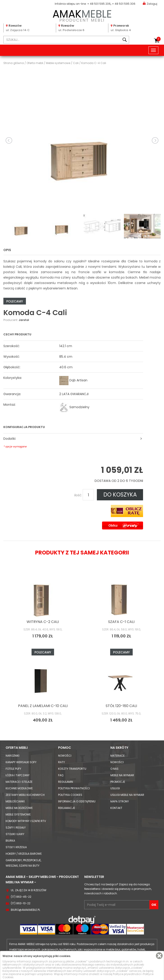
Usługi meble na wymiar (127, 795)
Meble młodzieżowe (19, 808)
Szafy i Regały (16, 828)
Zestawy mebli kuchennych (25, 795)
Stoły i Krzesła (16, 847)
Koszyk (159, 39)
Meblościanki (15, 801)
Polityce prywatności (127, 974)
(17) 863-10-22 (21, 903)
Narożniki (13, 756)
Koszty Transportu (72, 769)
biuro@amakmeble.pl (25, 910)
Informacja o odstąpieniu (77, 801)
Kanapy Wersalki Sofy (21, 762)
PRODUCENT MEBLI (82, 15)
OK (154, 905)
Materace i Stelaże (19, 782)
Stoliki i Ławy (15, 834)
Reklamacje (67, 808)
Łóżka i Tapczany (18, 775)
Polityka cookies (70, 795)
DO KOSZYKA (120, 495)
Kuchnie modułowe (19, 788)
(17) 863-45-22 (21, 897)
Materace (117, 756)
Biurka (10, 841)
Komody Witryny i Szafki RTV (26, 821)
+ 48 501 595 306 (124, 4)
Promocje (118, 782)
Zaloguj (150, 3)
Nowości (65, 756)
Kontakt (116, 808)
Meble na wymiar (122, 775)
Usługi (115, 788)
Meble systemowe (18, 814)
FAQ (61, 775)
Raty (61, 762)
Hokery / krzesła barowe (24, 854)
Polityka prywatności (74, 788)
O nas (114, 769)
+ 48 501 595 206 (99, 4)
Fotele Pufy (13, 769)
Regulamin (66, 782)
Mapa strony (120, 801)
